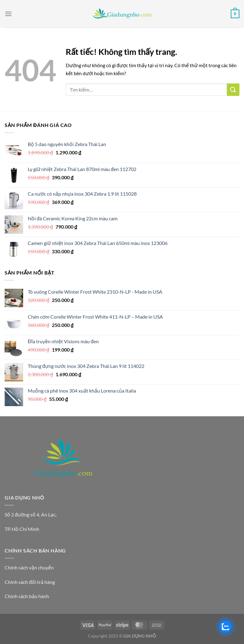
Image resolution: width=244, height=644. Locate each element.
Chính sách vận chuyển (29, 567)
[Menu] (8, 14)
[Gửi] (233, 90)
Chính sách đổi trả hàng (30, 582)
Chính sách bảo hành (27, 596)
